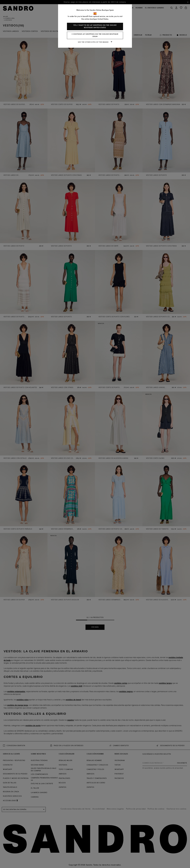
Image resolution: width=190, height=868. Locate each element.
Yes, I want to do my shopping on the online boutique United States (95, 26)
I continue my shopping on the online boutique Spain (95, 35)
